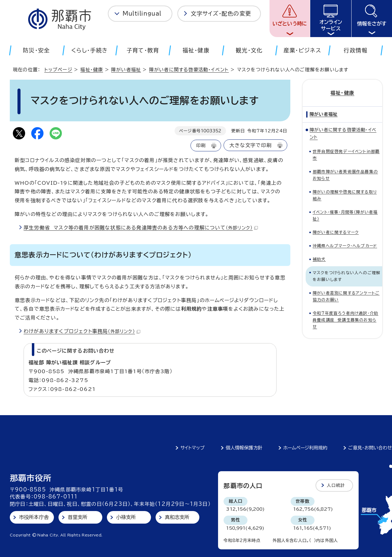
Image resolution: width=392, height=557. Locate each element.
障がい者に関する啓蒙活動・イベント (189, 70)
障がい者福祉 (126, 70)
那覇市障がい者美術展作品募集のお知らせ (345, 175)
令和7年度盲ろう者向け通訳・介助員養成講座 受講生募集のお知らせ (345, 320)
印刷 (201, 145)
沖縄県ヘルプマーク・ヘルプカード (345, 246)
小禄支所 (126, 517)
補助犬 (319, 259)
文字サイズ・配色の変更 (221, 13)
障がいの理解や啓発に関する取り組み (345, 195)
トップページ (58, 70)
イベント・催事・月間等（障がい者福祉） (345, 216)
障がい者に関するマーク (336, 232)
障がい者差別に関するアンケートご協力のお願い (346, 296)
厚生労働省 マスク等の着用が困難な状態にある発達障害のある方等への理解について (141, 228)
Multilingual (142, 13)
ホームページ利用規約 (305, 448)
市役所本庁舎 (34, 517)
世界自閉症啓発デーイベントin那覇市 (346, 155)
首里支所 (78, 517)
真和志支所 (177, 517)
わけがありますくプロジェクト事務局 (82, 331)
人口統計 (336, 485)
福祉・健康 (92, 70)
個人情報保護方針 (244, 448)
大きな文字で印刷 (251, 145)
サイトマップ (192, 448)
